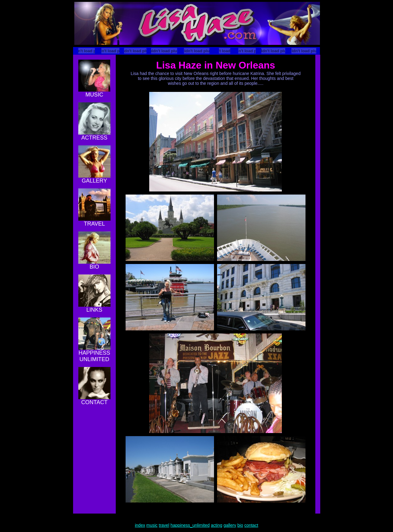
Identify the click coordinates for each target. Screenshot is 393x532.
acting (217, 525)
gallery (230, 525)
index (140, 525)
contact (251, 525)
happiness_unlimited (190, 525)
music (152, 525)
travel (164, 525)
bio (240, 525)
